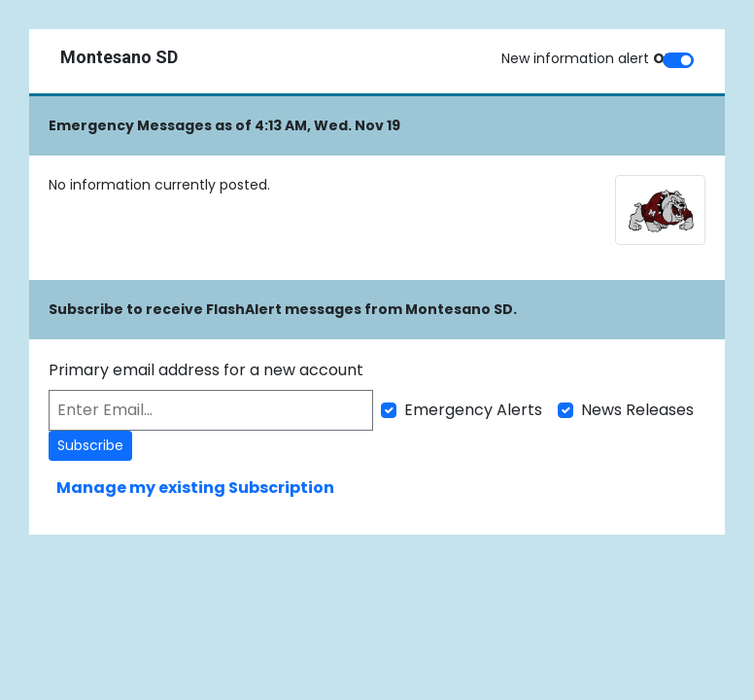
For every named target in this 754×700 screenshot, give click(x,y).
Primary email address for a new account (206, 370)
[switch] (678, 60)
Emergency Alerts (473, 410)
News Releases (637, 410)
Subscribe (90, 445)
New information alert (588, 58)
